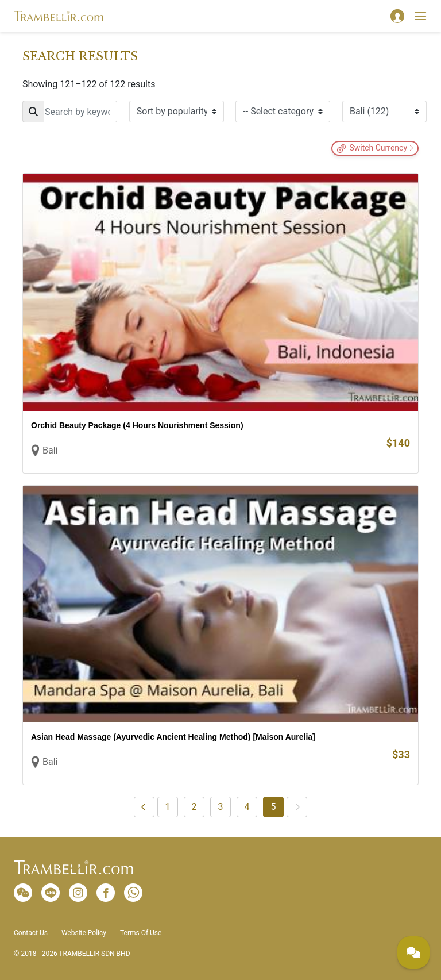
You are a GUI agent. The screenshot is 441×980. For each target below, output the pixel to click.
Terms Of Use (141, 933)
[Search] (70, 112)
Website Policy (84, 933)
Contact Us (31, 933)
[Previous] (144, 807)
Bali (50, 450)
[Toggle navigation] (420, 16)
